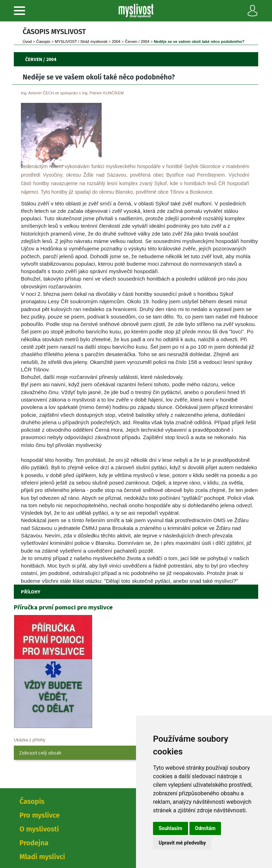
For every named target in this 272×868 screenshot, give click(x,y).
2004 (116, 42)
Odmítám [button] (205, 828)
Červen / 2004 (137, 42)
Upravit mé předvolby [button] (182, 843)
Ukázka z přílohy (30, 740)
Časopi (43, 42)
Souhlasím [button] (171, 828)
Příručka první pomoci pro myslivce (63, 607)
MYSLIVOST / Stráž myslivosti (81, 42)
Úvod (27, 42)
